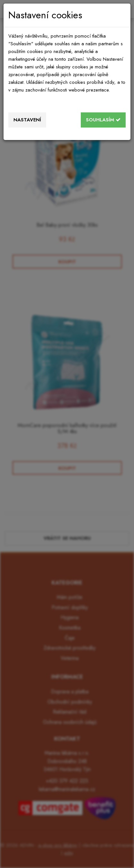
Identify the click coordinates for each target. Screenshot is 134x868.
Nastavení (27, 120)
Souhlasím (103, 120)
